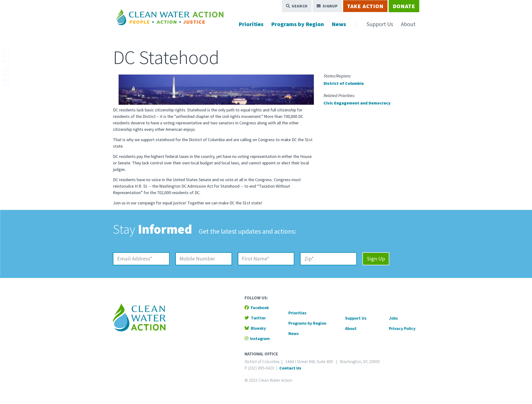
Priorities (251, 24)
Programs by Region (298, 24)
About (408, 24)
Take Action (365, 6)
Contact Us (290, 368)
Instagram (257, 338)
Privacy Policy (402, 328)
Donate (404, 6)
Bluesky (255, 328)
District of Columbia (344, 83)
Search (297, 6)
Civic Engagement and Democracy (357, 103)
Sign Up (376, 259)
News (339, 24)
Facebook (257, 308)
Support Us (380, 24)
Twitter (255, 318)
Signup (327, 6)
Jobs (393, 318)
